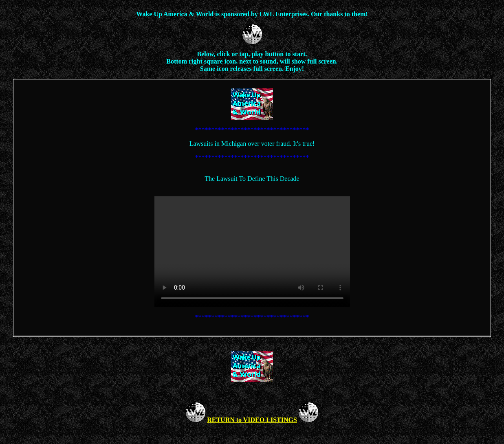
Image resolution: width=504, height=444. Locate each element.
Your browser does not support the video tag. (252, 252)
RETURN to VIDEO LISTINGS (252, 420)
